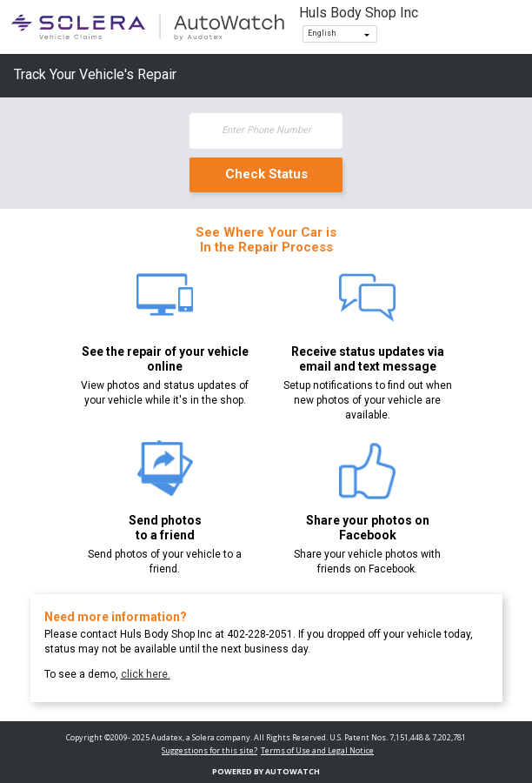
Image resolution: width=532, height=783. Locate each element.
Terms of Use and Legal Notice (317, 750)
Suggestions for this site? (209, 750)
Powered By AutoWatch (266, 771)
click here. (146, 674)
